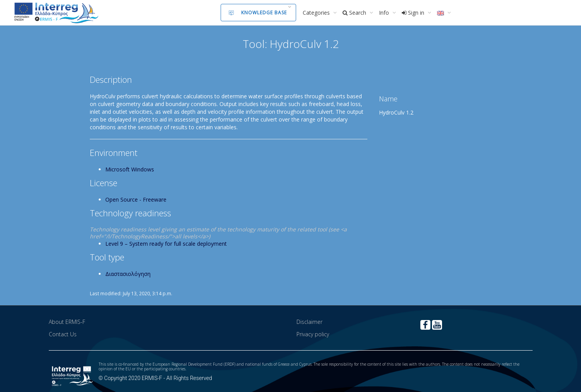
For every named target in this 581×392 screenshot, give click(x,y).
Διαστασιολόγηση (128, 274)
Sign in (414, 13)
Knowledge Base (258, 13)
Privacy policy (313, 334)
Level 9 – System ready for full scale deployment (166, 244)
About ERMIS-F (67, 322)
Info (385, 13)
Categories (317, 13)
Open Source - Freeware (136, 199)
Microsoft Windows (130, 169)
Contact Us (63, 334)
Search (355, 13)
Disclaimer (309, 322)
